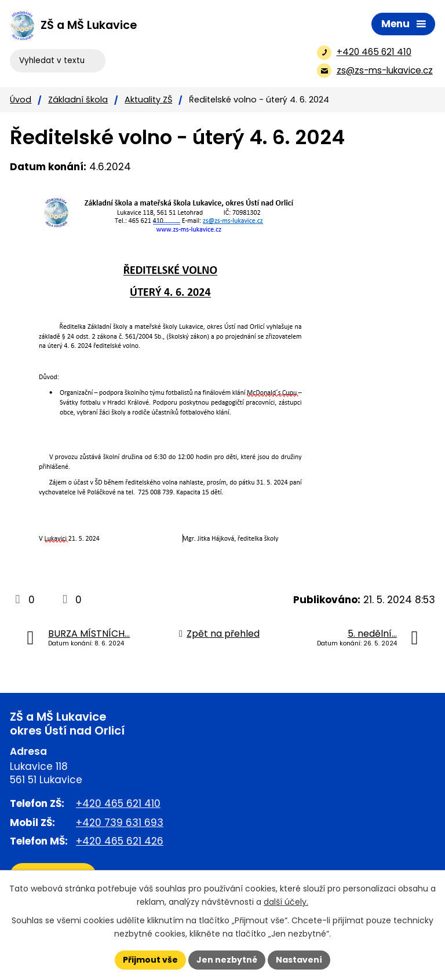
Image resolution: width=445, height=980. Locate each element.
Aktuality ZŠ (148, 100)
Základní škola (78, 100)
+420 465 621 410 (118, 803)
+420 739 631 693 (120, 823)
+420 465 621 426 (120, 841)
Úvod (21, 100)
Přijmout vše (150, 960)
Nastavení (299, 960)
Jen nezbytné (227, 960)
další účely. (286, 902)
